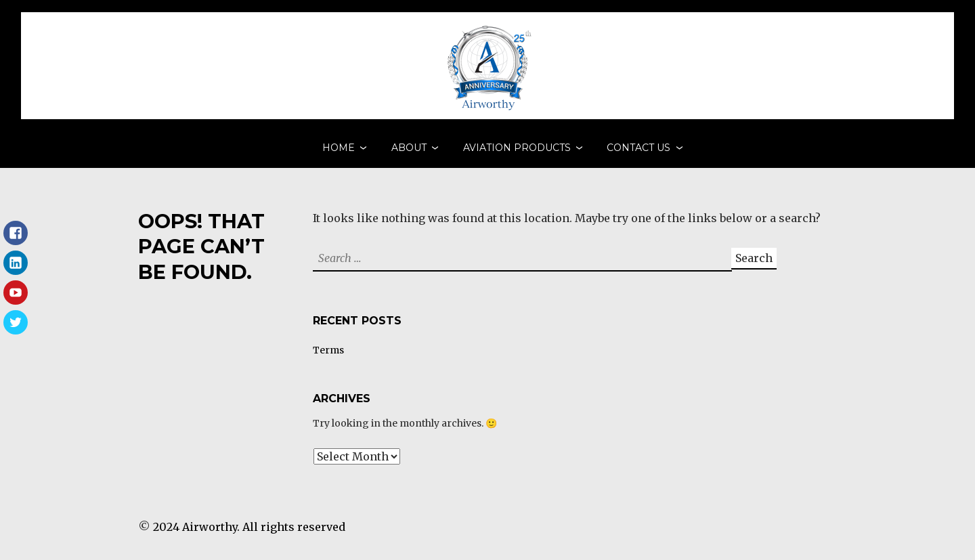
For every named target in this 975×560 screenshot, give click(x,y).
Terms (328, 360)
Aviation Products (517, 152)
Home (339, 152)
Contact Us (638, 152)
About (409, 152)
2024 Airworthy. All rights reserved (249, 537)
